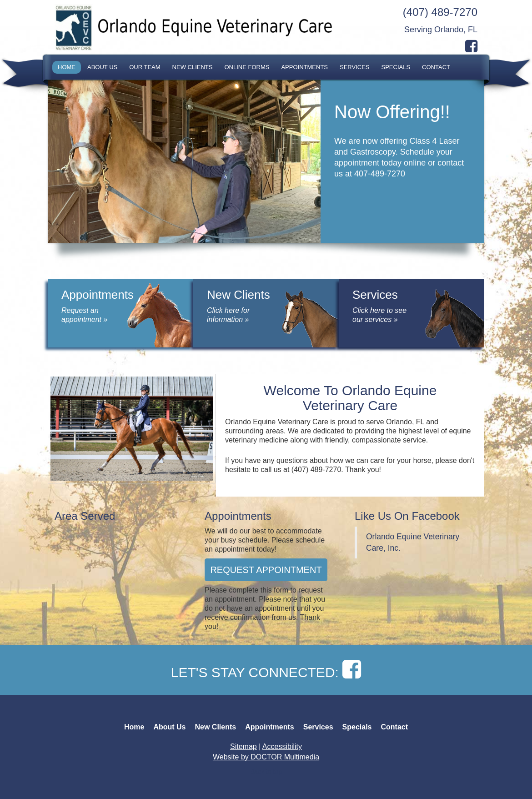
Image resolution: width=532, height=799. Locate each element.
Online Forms (247, 67)
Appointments (304, 67)
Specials (396, 67)
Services (355, 67)
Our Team (145, 67)
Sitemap (243, 746)
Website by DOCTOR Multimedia (266, 757)
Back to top (266, 772)
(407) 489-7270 (440, 12)
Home (67, 67)
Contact (436, 67)
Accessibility (282, 746)
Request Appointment (266, 570)
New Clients (193, 67)
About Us (102, 67)
